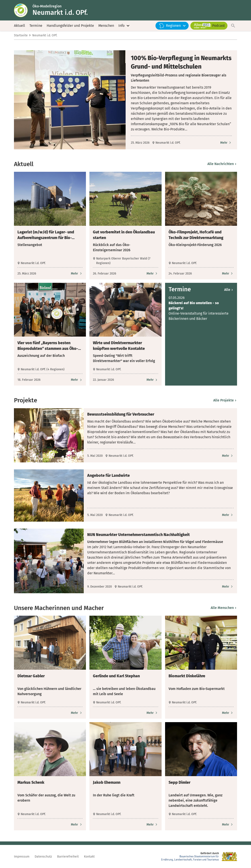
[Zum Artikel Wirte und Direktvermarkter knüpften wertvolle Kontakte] (152, 381)
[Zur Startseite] (23, 10)
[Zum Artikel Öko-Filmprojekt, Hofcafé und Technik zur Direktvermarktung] (228, 274)
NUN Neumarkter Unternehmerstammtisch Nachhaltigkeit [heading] (138, 535)
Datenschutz (43, 857)
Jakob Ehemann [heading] (107, 783)
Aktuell (20, 26)
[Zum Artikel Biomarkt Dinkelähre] (228, 714)
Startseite (21, 36)
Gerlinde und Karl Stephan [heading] (116, 677)
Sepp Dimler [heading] (179, 783)
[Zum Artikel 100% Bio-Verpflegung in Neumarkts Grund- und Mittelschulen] (226, 143)
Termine (36, 26)
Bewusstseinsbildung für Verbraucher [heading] (121, 415)
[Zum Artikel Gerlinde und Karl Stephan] (152, 714)
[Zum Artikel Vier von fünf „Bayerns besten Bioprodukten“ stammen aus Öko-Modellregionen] (77, 381)
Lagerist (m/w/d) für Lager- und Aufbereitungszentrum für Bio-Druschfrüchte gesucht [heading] (46, 236)
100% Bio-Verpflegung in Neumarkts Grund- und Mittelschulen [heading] (181, 63)
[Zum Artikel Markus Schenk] (77, 825)
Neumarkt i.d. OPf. (45, 36)
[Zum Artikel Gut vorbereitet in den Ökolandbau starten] (152, 274)
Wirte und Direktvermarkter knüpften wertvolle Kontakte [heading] (119, 347)
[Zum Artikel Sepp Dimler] (228, 825)
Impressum (22, 857)
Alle (228, 290)
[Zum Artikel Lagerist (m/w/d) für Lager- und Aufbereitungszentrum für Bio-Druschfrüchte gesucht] (77, 274)
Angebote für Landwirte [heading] (108, 476)
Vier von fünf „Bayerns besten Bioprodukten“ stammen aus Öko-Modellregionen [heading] (48, 347)
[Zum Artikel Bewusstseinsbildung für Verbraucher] (228, 456)
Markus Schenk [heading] (31, 783)
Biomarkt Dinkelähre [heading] (187, 677)
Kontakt (89, 857)
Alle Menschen (223, 609)
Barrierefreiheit (68, 857)
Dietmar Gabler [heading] (31, 677)
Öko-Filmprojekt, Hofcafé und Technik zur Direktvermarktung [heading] (196, 236)
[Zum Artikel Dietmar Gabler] (77, 714)
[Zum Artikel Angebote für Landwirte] (228, 516)
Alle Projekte (225, 401)
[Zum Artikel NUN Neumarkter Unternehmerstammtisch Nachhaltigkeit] (228, 587)
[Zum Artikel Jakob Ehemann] (152, 825)
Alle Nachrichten (222, 165)
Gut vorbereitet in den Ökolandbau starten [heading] (124, 236)
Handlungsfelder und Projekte (70, 26)
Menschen (106, 26)
